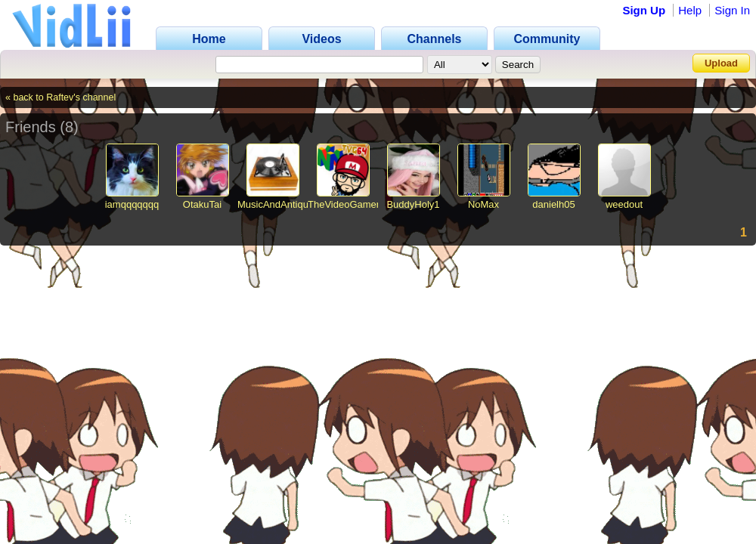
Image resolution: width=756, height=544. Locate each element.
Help (690, 10)
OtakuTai (202, 204)
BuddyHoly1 (413, 204)
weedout (624, 204)
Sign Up (644, 10)
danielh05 (553, 204)
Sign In (732, 10)
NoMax (483, 204)
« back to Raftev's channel (60, 97)
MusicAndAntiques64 (283, 204)
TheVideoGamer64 (349, 204)
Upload (721, 63)
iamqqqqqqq (132, 204)
